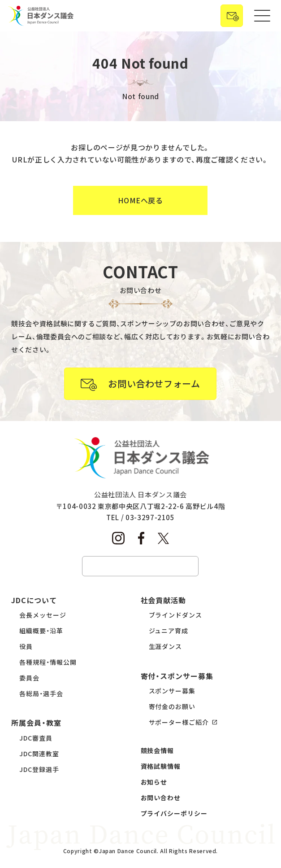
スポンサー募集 (172, 691)
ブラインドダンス (176, 615)
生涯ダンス (166, 646)
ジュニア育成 (169, 631)
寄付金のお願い (172, 706)
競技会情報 (158, 750)
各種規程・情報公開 (48, 662)
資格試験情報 (161, 766)
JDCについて (34, 600)
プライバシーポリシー (174, 813)
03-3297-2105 (150, 517)
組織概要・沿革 (41, 631)
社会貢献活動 (164, 600)
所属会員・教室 (36, 723)
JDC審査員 (36, 738)
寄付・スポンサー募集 (177, 676)
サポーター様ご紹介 (179, 722)
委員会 (29, 678)
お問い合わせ (161, 798)
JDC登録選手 (39, 769)
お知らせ (154, 782)
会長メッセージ (43, 615)
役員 (26, 646)
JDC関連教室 (39, 754)
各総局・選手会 (41, 693)
